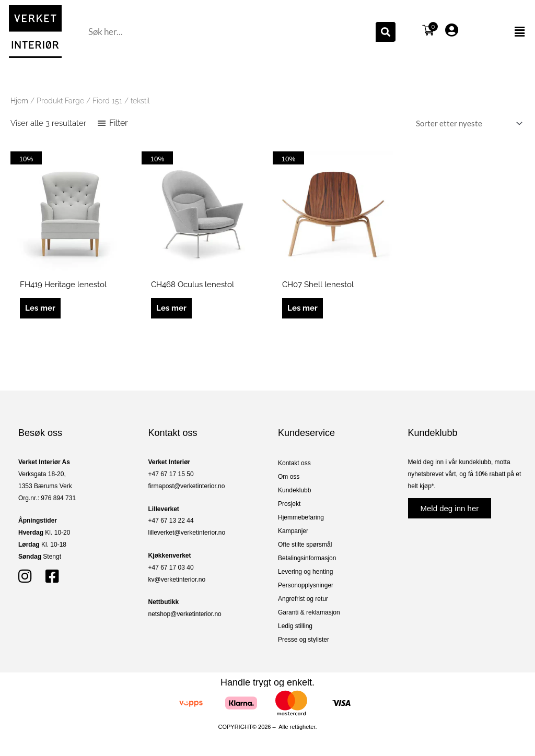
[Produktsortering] (467, 123)
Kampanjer (293, 531)
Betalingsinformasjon (307, 558)
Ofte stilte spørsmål (305, 545)
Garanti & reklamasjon (309, 612)
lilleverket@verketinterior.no (187, 533)
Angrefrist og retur (303, 599)
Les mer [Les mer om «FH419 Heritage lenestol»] (40, 308)
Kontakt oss (294, 463)
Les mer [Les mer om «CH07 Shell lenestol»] (303, 308)
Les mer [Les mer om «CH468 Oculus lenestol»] (171, 308)
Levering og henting (305, 572)
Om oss (289, 477)
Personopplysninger (306, 585)
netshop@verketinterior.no (185, 614)
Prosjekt (289, 504)
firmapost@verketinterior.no (187, 486)
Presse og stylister (304, 640)
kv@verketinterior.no (177, 580)
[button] (503, 32)
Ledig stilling (295, 626)
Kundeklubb (294, 490)
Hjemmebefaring (301, 517)
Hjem (19, 101)
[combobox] (230, 32)
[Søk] (386, 32)
